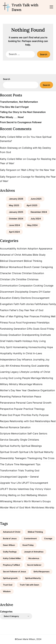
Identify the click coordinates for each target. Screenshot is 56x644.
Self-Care (33, 433)
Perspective (7, 409)
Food (19, 323)
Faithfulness (41, 304)
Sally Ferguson (8, 170)
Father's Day (17, 310)
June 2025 (36, 199)
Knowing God (28, 366)
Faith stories (27, 304)
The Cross (49, 458)
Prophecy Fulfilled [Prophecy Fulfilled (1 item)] (11, 565)
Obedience (34, 390)
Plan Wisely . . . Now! (12, 117)
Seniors (43, 433)
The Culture (7, 464)
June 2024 (14, 225)
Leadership (43, 366)
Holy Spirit (6, 347)
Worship (50, 507)
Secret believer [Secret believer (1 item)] (34, 565)
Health (18, 341)
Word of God (17, 507)
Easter (47, 292)
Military (4, 384)
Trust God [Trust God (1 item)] (8, 585)
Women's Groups (41, 501)
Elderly (16, 298)
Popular (18, 409)
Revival (4, 427)
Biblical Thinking (33, 261)
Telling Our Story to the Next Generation (23, 112)
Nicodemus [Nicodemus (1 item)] (34, 558)
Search (7, 79)
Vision (47, 489)
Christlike (21, 279)
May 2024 (32, 225)
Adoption (33, 249)
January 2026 (16, 199)
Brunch (28, 267)
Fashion (4, 310)
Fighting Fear (22, 316)
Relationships (43, 421)
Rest (53, 421)
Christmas (33, 279)
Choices (17, 273)
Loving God (7, 378)
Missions (38, 384)
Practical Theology (34, 409)
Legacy (15, 372)
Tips (38, 464)
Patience (16, 397)
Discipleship (22, 292)
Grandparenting (31, 335)
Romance (14, 427)
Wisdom (42, 495)
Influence (27, 360)
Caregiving (47, 267)
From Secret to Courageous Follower (21, 122)
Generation (20, 329)
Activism (22, 249)
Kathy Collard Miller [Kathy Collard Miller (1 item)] (12, 558)
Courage (48, 286)
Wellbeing (32, 495)
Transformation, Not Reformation (19, 102)
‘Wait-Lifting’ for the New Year (38, 170)
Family (52, 304)
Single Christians (30, 440)
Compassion (26, 286)
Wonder (4, 507)
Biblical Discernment (11, 261)
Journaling (39, 360)
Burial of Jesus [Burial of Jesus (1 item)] (10, 538)
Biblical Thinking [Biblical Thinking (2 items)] (35, 532)
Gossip (4, 335)
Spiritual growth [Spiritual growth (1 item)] (10, 578)
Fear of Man (7, 316)
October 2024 (16, 219)
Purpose (44, 415)
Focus (12, 323)
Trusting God (32, 470)
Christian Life (7, 279)
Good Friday (47, 329)
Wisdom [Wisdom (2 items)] (7, 591)
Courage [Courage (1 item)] (48, 538)
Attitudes (27, 255)
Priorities (26, 415)
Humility (18, 353)
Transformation (9, 470)
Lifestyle (24, 372)
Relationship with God (22, 421)
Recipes (4, 421)
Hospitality (6, 353)
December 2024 (39, 212)
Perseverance (8, 403)
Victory (39, 489)
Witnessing (6, 501)
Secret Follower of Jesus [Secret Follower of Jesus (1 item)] (14, 572)
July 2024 (36, 219)
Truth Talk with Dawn (25, 7)
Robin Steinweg (9, 148)
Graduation (15, 335)
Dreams (34, 292)
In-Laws (38, 353)
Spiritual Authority (10, 446)
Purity (35, 415)
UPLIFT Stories (8, 489)
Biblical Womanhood (11, 267)
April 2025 (32, 205)
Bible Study (39, 255)
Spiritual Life (26, 452)
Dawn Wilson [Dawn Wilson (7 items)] (9, 545)
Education (6, 298)
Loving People (22, 378)
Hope (50, 347)
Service (4, 440)
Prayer (17, 415)
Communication (9, 286)
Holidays (27, 341)
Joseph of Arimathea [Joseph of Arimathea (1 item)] (34, 552)
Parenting (5, 397)
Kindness (15, 366)
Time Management (24, 464)
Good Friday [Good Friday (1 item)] (28, 545)
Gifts (29, 329)
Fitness (4, 323)
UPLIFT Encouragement (35, 483)
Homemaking (20, 347)
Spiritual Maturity (44, 452)
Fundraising (6, 329)
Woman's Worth (22, 501)
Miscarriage (25, 384)
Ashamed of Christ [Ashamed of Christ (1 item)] (12, 532)
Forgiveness (29, 323)
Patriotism (28, 397)
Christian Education (33, 273)
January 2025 (16, 212)
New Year (21, 390)
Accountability (8, 249)
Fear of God (37, 310)
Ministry (14, 384)
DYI (41, 292)
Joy (47, 360)
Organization (48, 390)
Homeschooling (37, 347)
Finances (34, 316)
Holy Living (39, 341)
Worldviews (38, 507)
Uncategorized (8, 477)
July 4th (5, 366)
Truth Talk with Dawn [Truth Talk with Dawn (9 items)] (29, 585)
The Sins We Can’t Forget (14, 107)
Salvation (25, 427)
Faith (16, 304)
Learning (5, 372)
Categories (6, 612)
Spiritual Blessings (31, 446)
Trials (21, 470)
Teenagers (21, 458)
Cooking (38, 286)
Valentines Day (26, 489)
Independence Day (11, 360)
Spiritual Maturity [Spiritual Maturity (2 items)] (33, 578)
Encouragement (41, 298)
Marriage (36, 378)
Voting (4, 495)
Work (28, 507)
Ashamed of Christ (11, 255)
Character (6, 273)
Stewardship (7, 458)
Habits (10, 341)
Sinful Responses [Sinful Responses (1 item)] (41, 572)
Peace (38, 397)
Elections (26, 298)
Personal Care (24, 403)
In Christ (28, 353)
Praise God (6, 415)
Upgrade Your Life (10, 483)
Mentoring (47, 378)
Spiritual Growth (9, 452)
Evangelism (6, 304)
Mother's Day (8, 390)
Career (36, 267)
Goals (36, 329)
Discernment (7, 292)
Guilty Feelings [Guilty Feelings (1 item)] (10, 552)
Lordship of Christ (40, 372)
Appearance (45, 249)
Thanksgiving (35, 458)
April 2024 (14, 232)
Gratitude (45, 335)
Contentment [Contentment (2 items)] (30, 538)
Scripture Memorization (13, 433)
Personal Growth (42, 403)
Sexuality (14, 440)
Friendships (43, 323)
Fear (27, 310)
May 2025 (14, 205)
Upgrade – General (28, 477)
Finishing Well (48, 316)
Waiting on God (17, 495)
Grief (3, 341)
